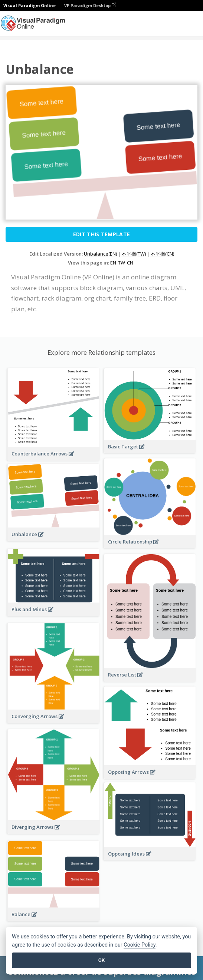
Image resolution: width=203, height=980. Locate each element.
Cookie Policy (140, 945)
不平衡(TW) (134, 254)
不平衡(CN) (162, 254)
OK (101, 960)
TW (122, 263)
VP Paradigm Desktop (90, 5)
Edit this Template (101, 234)
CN (130, 263)
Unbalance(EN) (100, 254)
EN (113, 263)
